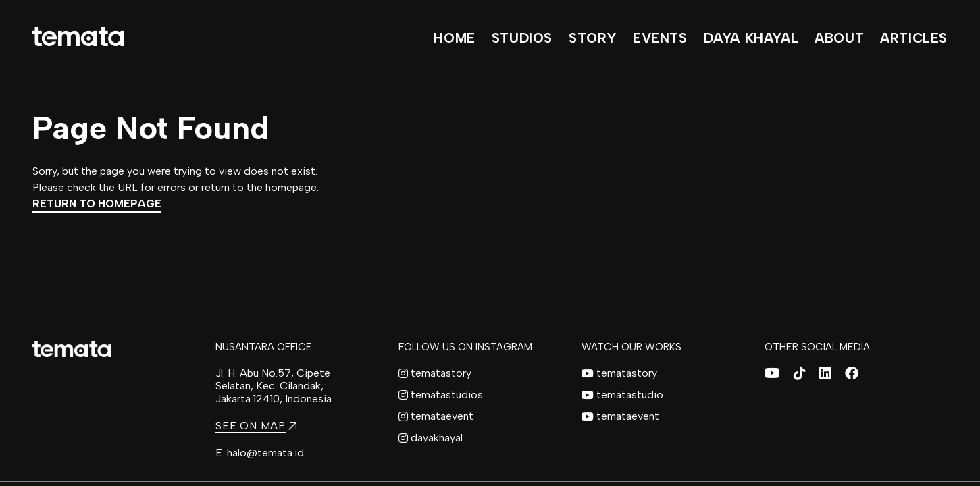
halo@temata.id (265, 453)
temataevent (436, 416)
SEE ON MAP (256, 426)
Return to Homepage (97, 204)
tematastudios (441, 395)
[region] (490, 243)
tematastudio (622, 395)
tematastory (435, 373)
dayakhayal (431, 438)
